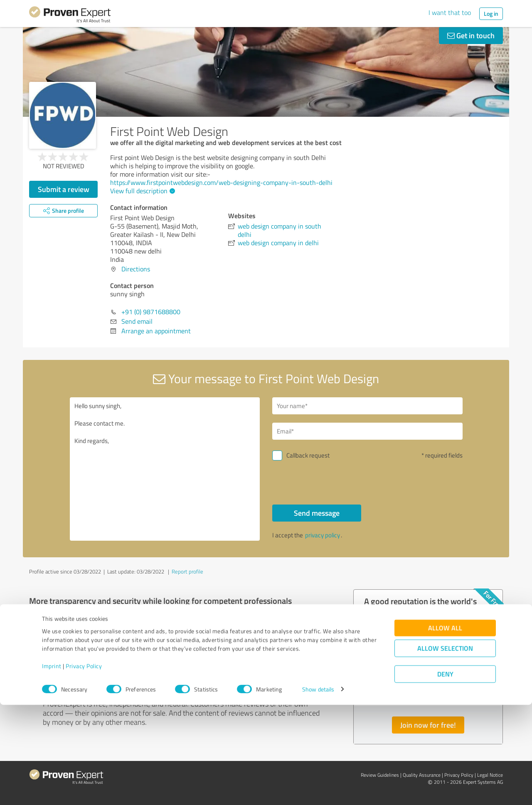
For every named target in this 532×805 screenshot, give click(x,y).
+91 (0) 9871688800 (151, 312)
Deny (445, 774)
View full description (142, 191)
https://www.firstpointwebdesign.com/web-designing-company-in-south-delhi (221, 182)
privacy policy (323, 535)
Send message (317, 513)
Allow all (445, 728)
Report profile (187, 571)
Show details (318, 789)
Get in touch (471, 35)
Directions (136, 269)
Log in (491, 14)
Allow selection (445, 748)
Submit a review (64, 189)
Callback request (308, 455)
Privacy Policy (84, 766)
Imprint (52, 766)
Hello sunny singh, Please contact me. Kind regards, (165, 469)
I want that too (450, 12)
